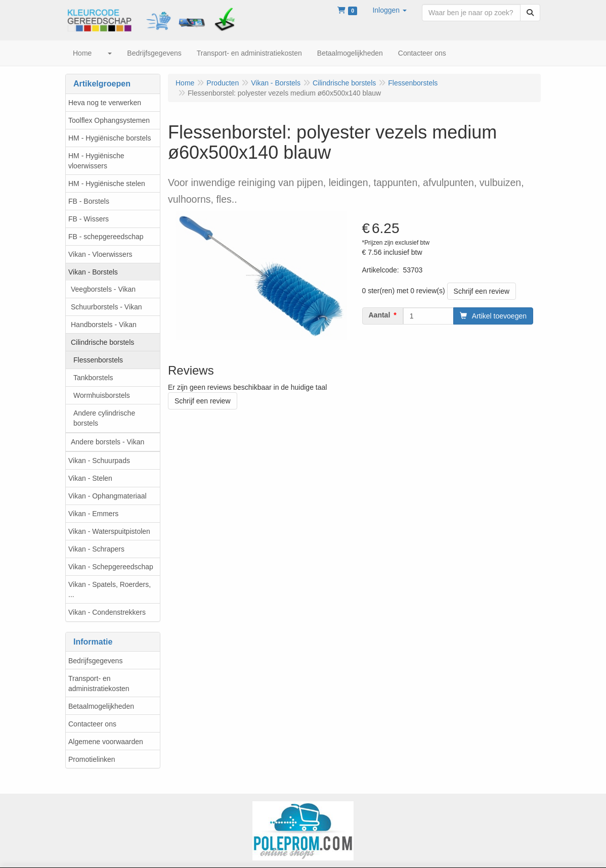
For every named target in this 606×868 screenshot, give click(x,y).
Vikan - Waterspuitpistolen (109, 531)
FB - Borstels (89, 201)
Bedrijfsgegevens (95, 661)
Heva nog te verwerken (105, 103)
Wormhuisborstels (102, 395)
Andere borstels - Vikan (107, 442)
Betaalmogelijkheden (101, 706)
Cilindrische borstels (102, 342)
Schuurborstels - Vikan (106, 307)
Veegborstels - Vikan (103, 289)
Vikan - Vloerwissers (100, 254)
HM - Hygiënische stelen (107, 184)
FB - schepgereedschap (106, 237)
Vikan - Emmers (93, 514)
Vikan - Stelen (90, 478)
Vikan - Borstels (93, 272)
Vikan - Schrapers (96, 549)
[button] (389, 10)
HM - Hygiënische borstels (110, 138)
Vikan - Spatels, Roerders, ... (110, 589)
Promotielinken (92, 759)
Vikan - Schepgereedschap (111, 567)
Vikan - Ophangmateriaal (107, 496)
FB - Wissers (89, 219)
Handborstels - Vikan (104, 325)
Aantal (380, 315)
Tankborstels (93, 378)
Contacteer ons (92, 724)
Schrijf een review (482, 291)
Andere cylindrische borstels (104, 418)
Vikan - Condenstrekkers (107, 612)
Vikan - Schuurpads (99, 461)
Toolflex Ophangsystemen (109, 120)
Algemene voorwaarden (106, 742)
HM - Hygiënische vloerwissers (96, 161)
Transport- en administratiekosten (99, 683)
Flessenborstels (98, 360)
